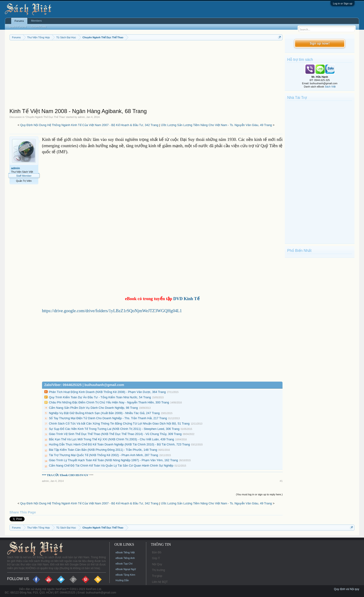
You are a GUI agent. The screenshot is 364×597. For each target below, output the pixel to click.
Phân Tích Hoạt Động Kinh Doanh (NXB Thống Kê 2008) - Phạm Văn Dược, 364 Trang (107, 392)
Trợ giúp (157, 576)
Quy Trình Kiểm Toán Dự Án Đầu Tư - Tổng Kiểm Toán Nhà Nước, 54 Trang (100, 397)
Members (36, 21)
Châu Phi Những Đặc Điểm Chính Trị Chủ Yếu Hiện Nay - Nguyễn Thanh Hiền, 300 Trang (109, 402)
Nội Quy (157, 564)
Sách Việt (330, 87)
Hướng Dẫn (122, 580)
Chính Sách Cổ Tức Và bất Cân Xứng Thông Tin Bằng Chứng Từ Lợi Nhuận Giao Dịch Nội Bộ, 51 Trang (119, 423)
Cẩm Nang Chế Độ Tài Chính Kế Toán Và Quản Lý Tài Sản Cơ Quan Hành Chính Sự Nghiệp (111, 466)
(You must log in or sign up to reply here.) (259, 494)
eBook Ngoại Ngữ (126, 569)
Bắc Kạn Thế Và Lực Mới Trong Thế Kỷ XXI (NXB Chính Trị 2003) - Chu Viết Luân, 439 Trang (112, 439)
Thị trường (159, 570)
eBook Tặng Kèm (125, 575)
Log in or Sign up (343, 3)
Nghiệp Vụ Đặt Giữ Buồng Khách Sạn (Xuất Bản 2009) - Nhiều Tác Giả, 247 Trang (104, 413)
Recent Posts (39, 27)
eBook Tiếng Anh (125, 558)
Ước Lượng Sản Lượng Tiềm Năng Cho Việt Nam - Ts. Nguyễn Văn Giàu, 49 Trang (216, 125)
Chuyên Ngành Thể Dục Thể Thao (45, 117)
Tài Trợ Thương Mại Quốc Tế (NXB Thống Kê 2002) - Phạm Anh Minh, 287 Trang (104, 455)
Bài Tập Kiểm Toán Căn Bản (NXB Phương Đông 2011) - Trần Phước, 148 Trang (103, 450)
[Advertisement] (146, 75)
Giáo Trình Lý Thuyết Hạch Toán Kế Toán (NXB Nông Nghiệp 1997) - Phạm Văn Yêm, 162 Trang (114, 460)
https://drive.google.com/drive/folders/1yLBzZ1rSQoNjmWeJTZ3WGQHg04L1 (112, 311)
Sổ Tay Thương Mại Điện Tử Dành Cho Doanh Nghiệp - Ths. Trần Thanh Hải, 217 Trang (108, 418)
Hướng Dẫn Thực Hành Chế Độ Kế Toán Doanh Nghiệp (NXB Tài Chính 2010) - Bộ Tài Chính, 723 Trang (119, 444)
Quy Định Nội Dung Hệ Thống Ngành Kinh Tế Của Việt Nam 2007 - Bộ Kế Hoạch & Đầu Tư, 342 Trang (89, 125)
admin (81, 117)
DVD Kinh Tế (186, 299)
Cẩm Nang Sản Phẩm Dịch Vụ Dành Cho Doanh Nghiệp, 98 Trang (93, 408)
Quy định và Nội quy (347, 589)
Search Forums (18, 27)
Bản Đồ (157, 552)
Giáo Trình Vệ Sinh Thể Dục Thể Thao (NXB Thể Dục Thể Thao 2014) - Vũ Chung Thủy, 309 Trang (115, 434)
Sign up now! (320, 43)
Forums (19, 21)
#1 (281, 481)
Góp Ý (156, 558)
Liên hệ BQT (160, 582)
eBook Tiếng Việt (125, 552)
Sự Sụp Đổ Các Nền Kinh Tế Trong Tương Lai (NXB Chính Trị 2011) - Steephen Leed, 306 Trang (114, 429)
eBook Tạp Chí (124, 564)
